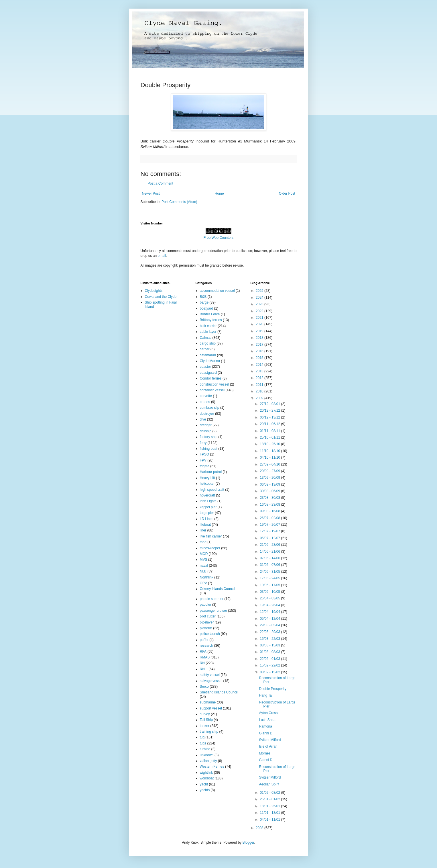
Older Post (287, 193)
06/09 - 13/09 (270, 484)
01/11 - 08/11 (270, 431)
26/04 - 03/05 (270, 598)
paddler (206, 605)
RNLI (204, 669)
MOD (204, 554)
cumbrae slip (210, 408)
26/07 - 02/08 (270, 518)
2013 (260, 371)
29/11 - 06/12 (270, 424)
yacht (204, 784)
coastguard (208, 373)
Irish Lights (208, 501)
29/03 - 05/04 (270, 625)
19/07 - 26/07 (270, 525)
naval (204, 566)
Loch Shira (267, 720)
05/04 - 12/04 (270, 619)
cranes (205, 402)
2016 (260, 351)
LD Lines (207, 519)
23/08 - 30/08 (270, 498)
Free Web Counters (219, 238)
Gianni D (266, 733)
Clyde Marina (210, 361)
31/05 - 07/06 (270, 565)
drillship (206, 431)
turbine (205, 749)
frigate (205, 466)
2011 (260, 385)
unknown (207, 755)
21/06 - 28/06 (270, 545)
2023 (260, 304)
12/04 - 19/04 (270, 612)
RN (202, 663)
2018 (260, 338)
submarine (208, 702)
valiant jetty (208, 761)
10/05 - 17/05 (270, 585)
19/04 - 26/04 (270, 605)
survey (205, 714)
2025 (260, 291)
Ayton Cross (268, 713)
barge (204, 302)
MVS (204, 560)
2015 (260, 358)
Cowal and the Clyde (161, 297)
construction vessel (214, 384)
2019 (260, 331)
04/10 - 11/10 (270, 458)
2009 (260, 398)
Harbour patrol (211, 472)
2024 (260, 298)
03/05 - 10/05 (270, 592)
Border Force (210, 314)
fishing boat (209, 449)
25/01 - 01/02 (270, 799)
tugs (203, 743)
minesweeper (210, 548)
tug (202, 737)
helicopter (207, 484)
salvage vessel (211, 681)
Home (219, 193)
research (207, 646)
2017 (260, 345)
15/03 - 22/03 (270, 639)
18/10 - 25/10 (270, 444)
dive (203, 419)
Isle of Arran (268, 746)
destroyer (207, 414)
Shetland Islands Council (219, 692)
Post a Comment (161, 183)
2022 (260, 311)
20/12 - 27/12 (270, 410)
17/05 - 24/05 (270, 578)
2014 (260, 365)
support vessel (211, 708)
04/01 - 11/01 (270, 820)
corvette (206, 396)
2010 (260, 391)
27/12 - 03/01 (270, 404)
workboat (207, 778)
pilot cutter (208, 616)
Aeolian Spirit (269, 784)
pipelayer (207, 622)
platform (206, 628)
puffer (204, 640)
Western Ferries (212, 767)
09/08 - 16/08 (270, 511)
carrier (205, 349)
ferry (203, 443)
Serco (204, 687)
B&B (203, 297)
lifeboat (205, 525)
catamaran (208, 355)
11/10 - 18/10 (270, 451)
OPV (203, 583)
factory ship (209, 437)
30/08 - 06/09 (270, 491)
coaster (205, 367)
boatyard (207, 308)
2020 (260, 324)
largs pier (207, 513)
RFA (203, 652)
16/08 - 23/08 (270, 505)
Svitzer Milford (270, 740)
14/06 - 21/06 (270, 552)
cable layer (208, 332)
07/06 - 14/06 (270, 558)
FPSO (205, 454)
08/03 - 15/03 (270, 645)
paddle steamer (212, 599)
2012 (260, 378)
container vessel (212, 390)
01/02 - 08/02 (270, 793)
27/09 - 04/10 (270, 464)
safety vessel (210, 675)
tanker (205, 726)
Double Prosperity (272, 689)
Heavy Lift (207, 478)
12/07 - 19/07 (270, 531)
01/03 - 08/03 (270, 652)
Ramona (265, 726)
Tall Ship (206, 720)
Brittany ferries (211, 320)
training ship (209, 732)
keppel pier (208, 507)
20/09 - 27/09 (270, 471)
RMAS (205, 657)
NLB (203, 571)
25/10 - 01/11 (270, 437)
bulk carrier (208, 326)
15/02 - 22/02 (270, 665)
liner (203, 530)
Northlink (207, 577)
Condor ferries (211, 378)
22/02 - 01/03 (270, 659)
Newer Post (151, 193)
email (162, 256)
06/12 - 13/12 (270, 417)
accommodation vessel (217, 291)
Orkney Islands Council (217, 589)
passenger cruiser (213, 611)
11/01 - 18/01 (270, 813)
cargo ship (208, 343)
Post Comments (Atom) (179, 202)
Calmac (206, 338)
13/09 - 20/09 (270, 478)
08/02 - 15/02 (270, 672)
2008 (260, 828)
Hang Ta (265, 695)
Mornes (265, 753)
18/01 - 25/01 (270, 806)
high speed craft (212, 490)
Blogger (248, 842)
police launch (210, 634)
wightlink (206, 773)
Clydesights (154, 291)
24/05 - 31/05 (270, 572)
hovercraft (207, 495)
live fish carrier (211, 536)
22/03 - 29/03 (270, 632)
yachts (205, 790)
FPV (203, 460)
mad (203, 542)
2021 (260, 318)
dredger (206, 425)
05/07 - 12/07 (270, 538)
